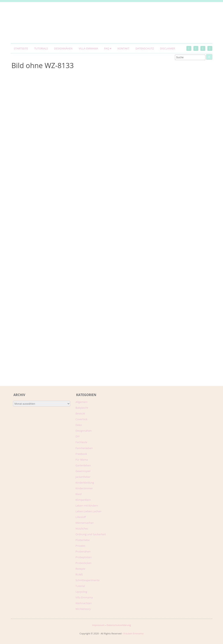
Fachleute (82, 442)
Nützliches (82, 529)
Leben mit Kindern (87, 506)
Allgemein (82, 402)
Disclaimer (168, 48)
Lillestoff (81, 517)
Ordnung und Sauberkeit (91, 534)
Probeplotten (84, 557)
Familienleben (84, 448)
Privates (81, 546)
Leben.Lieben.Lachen (89, 511)
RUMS (79, 574)
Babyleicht (82, 408)
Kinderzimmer (84, 488)
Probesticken (84, 563)
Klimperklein (83, 500)
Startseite (21, 48)
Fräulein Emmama (133, 633)
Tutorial (80, 586)
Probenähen (83, 552)
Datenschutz (145, 48)
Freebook (81, 454)
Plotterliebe (83, 540)
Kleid (79, 494)
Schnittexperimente (88, 580)
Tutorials (41, 48)
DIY (78, 436)
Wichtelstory (83, 609)
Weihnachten (84, 603)
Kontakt (123, 48)
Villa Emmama (88, 48)
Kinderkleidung (85, 483)
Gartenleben (83, 465)
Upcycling (81, 592)
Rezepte (81, 569)
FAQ (107, 48)
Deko (79, 425)
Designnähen (63, 48)
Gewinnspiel (83, 471)
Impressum (98, 625)
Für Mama (82, 460)
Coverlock (82, 419)
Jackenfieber (83, 477)
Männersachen (85, 523)
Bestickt (80, 413)
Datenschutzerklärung (119, 625)
